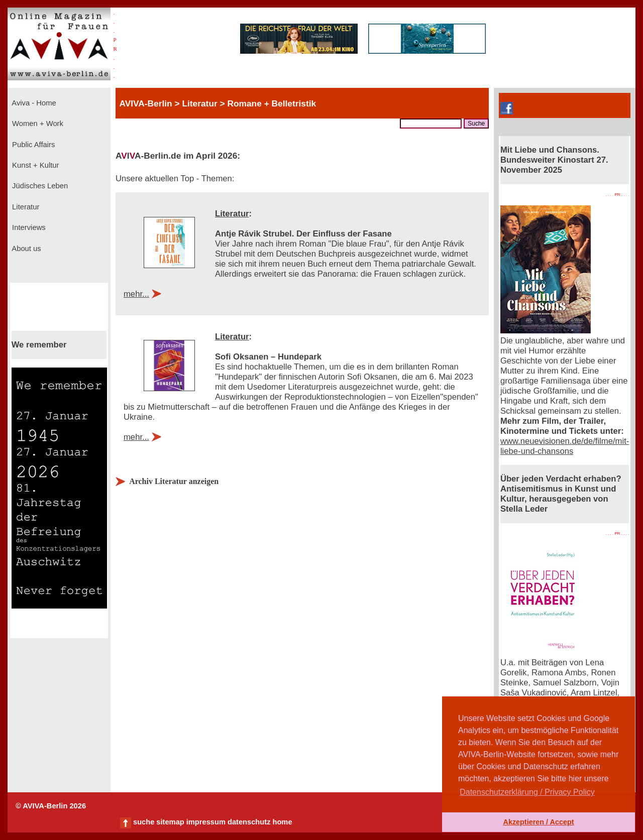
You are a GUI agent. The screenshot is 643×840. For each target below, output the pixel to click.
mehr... (136, 294)
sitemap (170, 822)
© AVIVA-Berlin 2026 (51, 806)
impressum (206, 822)
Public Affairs (32, 145)
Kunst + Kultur (34, 165)
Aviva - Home (33, 103)
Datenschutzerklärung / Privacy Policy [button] (527, 792)
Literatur (25, 207)
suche (144, 822)
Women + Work (37, 124)
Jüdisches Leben (39, 186)
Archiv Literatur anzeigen (174, 481)
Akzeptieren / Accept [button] (538, 822)
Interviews (28, 227)
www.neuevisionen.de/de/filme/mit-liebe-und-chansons (565, 446)
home (282, 822)
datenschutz (249, 822)
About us (26, 249)
